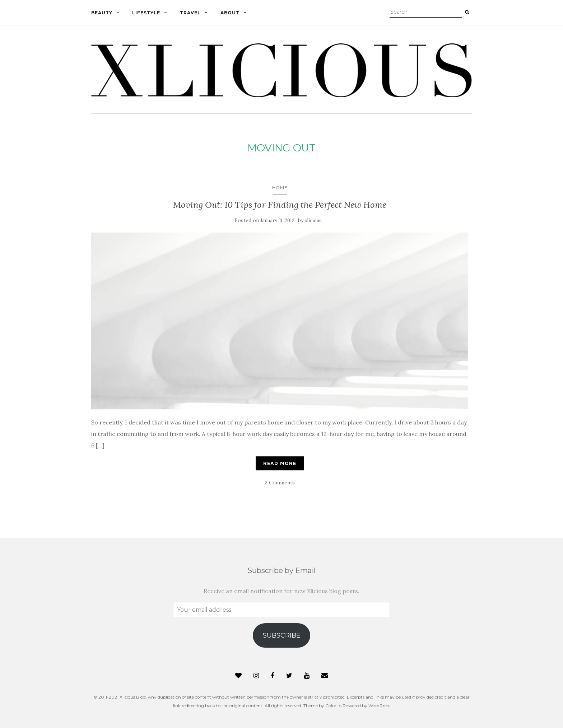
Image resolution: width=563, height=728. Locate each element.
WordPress (379, 706)
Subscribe (282, 635)
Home (280, 187)
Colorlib (333, 706)
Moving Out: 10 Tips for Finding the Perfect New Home (280, 205)
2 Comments (280, 483)
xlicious (313, 220)
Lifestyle (146, 13)
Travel (190, 13)
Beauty (102, 13)
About (230, 13)
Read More (280, 463)
